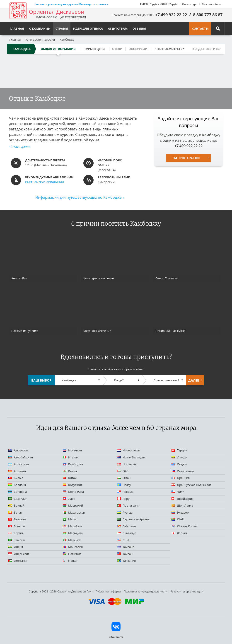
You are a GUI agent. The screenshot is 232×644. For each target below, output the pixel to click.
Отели (117, 49)
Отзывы (139, 28)
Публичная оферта (108, 591)
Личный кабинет (212, 4)
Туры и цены (95, 49)
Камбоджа (67, 39)
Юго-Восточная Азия (40, 39)
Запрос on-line (187, 158)
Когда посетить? (206, 49)
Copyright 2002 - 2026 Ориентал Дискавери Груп (61, 591)
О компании (40, 28)
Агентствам (118, 28)
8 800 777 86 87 (208, 15)
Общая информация (58, 49)
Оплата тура (190, 4)
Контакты (200, 28)
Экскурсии (138, 49)
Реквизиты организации (187, 591)
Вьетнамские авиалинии (45, 182)
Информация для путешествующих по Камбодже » (80, 197)
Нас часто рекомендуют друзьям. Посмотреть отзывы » (71, 4)
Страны (62, 28)
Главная (15, 39)
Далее (194, 380)
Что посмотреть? (170, 49)
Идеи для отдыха (88, 28)
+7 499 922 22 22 (171, 15)
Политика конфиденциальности (146, 591)
